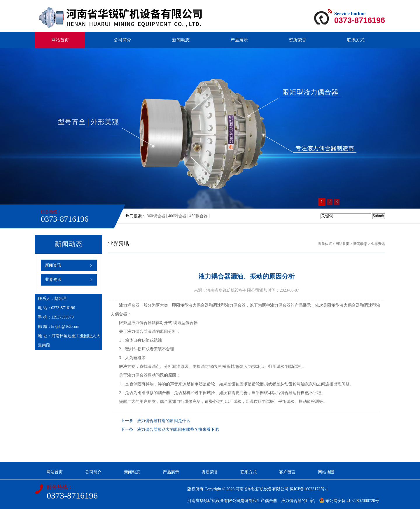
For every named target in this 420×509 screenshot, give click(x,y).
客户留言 (287, 472)
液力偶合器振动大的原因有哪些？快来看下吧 (178, 430)
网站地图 (326, 472)
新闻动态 (181, 40)
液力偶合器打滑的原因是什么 (164, 421)
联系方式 (356, 40)
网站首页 (60, 40)
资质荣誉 (297, 40)
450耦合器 (198, 216)
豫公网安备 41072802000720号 (349, 501)
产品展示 (239, 40)
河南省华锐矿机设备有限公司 (262, 489)
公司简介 (123, 40)
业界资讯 (53, 280)
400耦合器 (177, 216)
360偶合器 (156, 216)
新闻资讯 (53, 265)
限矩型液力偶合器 (192, 305)
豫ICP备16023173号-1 (309, 489)
